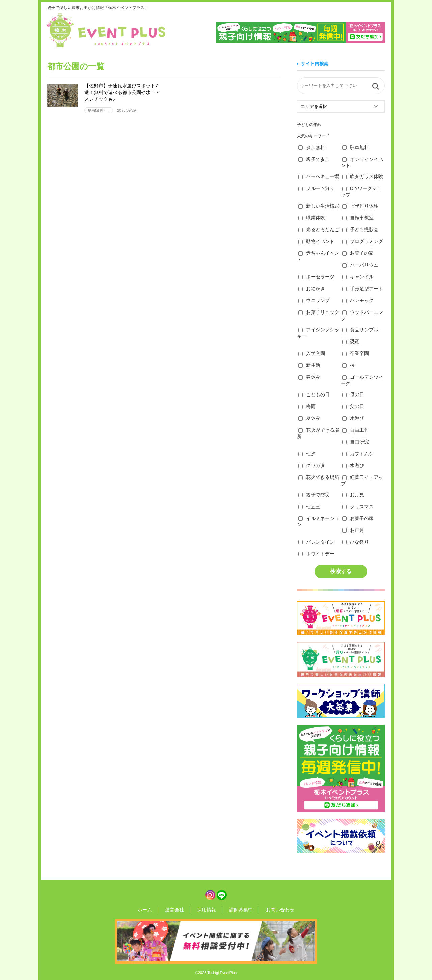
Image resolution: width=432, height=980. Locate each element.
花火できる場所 (319, 477)
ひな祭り (356, 542)
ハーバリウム (360, 265)
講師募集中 (236, 910)
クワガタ (312, 465)
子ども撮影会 (360, 229)
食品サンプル (360, 330)
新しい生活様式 (319, 206)
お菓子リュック (319, 312)
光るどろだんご (319, 229)
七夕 (307, 454)
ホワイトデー (316, 554)
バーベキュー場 (319, 176)
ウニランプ (314, 300)
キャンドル (358, 277)
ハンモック (358, 300)
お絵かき (312, 289)
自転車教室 (358, 218)
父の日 (353, 406)
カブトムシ (358, 454)
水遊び (353, 418)
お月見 (353, 495)
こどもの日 (314, 394)
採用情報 (207, 910)
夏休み (309, 418)
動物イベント (316, 241)
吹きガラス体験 (363, 176)
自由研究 (356, 442)
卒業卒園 (356, 353)
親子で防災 (314, 495)
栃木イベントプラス (106, 30)
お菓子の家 (358, 253)
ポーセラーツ (316, 277)
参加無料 (312, 147)
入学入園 (312, 353)
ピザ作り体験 (360, 206)
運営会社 (179, 910)
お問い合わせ (271, 910)
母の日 (353, 394)
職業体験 (312, 218)
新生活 (309, 365)
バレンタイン (316, 542)
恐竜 (351, 342)
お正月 (353, 530)
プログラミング (363, 241)
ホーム (154, 910)
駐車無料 (356, 147)
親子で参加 (314, 159)
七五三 (309, 507)
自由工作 (356, 430)
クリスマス (358, 507)
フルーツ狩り (316, 188)
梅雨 (307, 406)
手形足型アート (363, 289)
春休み (309, 377)
